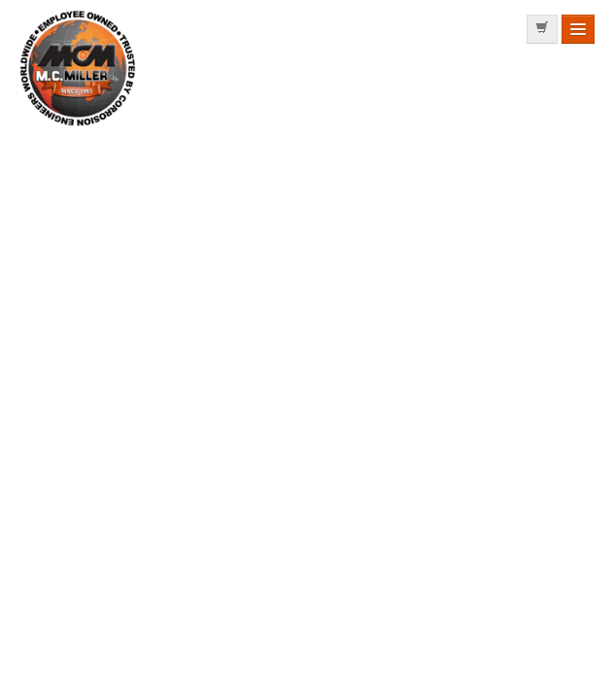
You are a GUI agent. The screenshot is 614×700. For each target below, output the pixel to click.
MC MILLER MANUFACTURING (79, 126)
